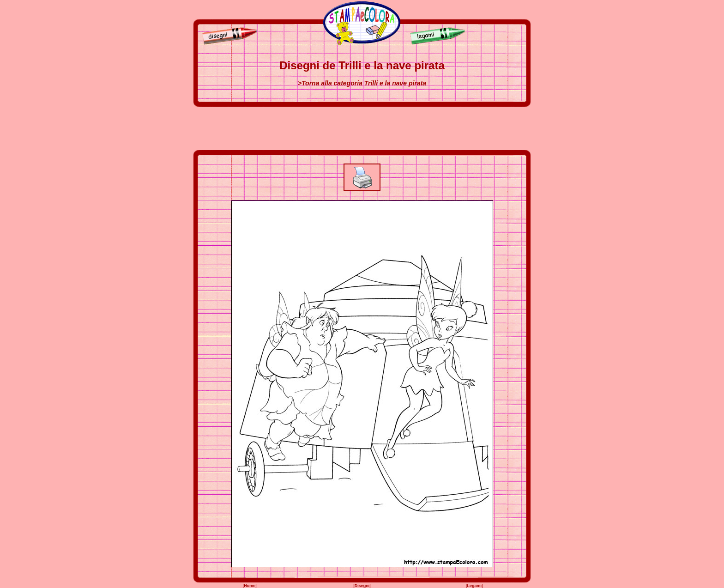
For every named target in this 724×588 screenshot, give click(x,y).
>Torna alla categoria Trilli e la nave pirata (362, 83)
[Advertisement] (362, 128)
